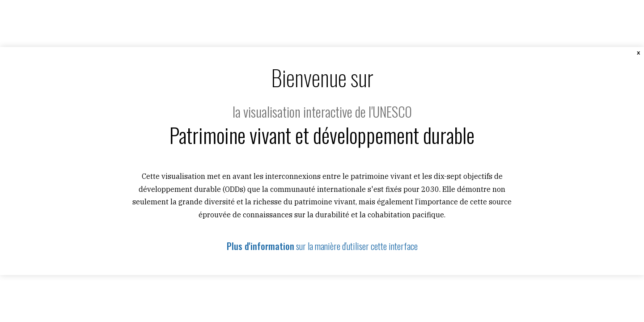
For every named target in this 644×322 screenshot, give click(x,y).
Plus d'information (261, 246)
